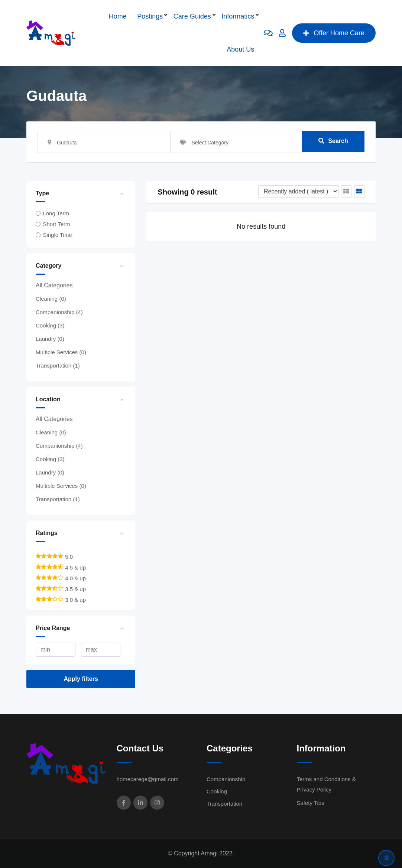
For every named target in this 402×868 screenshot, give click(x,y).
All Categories (54, 285)
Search (333, 142)
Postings (150, 16)
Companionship (59, 312)
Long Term (56, 213)
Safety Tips (311, 803)
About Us (240, 49)
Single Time (57, 235)
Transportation (58, 366)
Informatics (238, 16)
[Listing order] (298, 191)
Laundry (50, 339)
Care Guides (192, 16)
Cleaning (51, 299)
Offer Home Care (334, 33)
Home (118, 16)
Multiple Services (61, 352)
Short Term (56, 224)
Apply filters (81, 679)
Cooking (50, 325)
